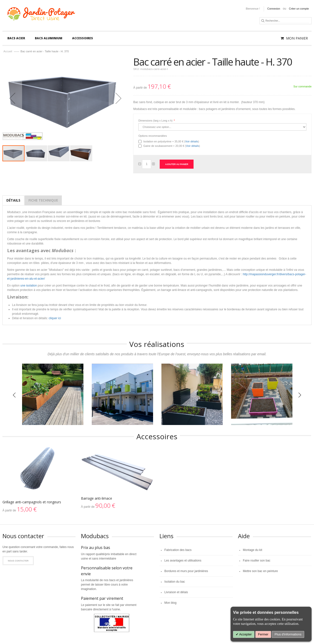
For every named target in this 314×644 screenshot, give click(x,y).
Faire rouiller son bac (257, 561)
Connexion (274, 9)
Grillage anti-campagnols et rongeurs (32, 502)
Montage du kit (253, 550)
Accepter (245, 634)
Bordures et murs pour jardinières (186, 571)
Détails (13, 200)
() (171, 141)
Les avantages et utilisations (183, 561)
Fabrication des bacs (178, 550)
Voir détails (191, 141)
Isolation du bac (175, 582)
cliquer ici (55, 318)
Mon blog (170, 603)
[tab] (13, 200)
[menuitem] (16, 38)
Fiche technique (43, 200)
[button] (36, 153)
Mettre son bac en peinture (260, 571)
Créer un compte (299, 9)
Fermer (263, 634)
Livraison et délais (176, 592)
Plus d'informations (288, 634)
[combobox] (287, 21)
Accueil (8, 51)
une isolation (29, 286)
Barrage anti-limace (97, 498)
